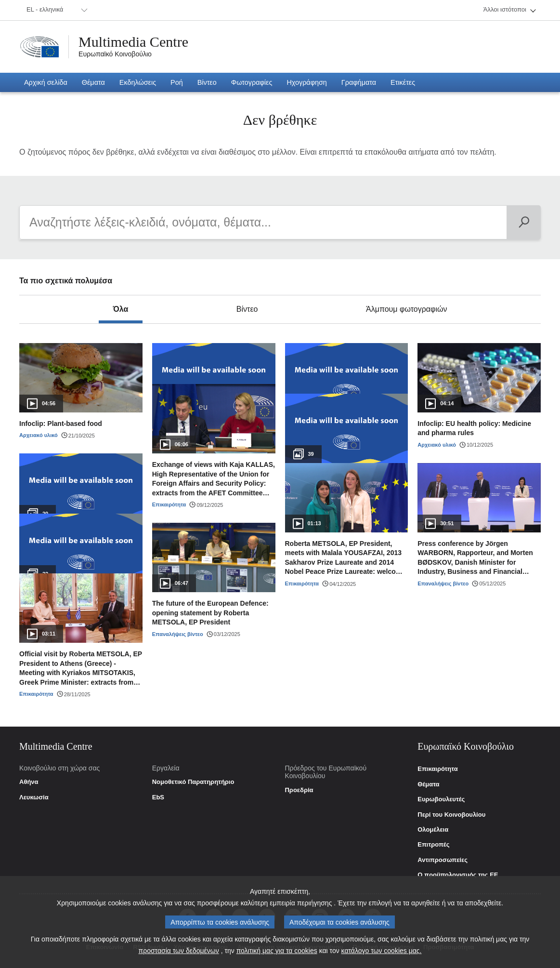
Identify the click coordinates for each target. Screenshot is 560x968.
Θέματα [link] (428, 784)
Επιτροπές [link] (433, 845)
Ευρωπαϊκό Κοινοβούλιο (115, 54)
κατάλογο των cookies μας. (382, 951)
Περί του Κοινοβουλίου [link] (451, 815)
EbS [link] (158, 797)
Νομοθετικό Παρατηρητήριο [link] (193, 782)
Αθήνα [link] (29, 782)
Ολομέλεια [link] (433, 830)
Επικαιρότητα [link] (437, 769)
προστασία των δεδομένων (179, 951)
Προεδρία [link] (299, 790)
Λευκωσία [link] (34, 797)
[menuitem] (55, 10)
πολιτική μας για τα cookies (277, 951)
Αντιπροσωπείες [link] (443, 860)
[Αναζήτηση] (524, 222)
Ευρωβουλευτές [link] (441, 799)
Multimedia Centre (133, 42)
